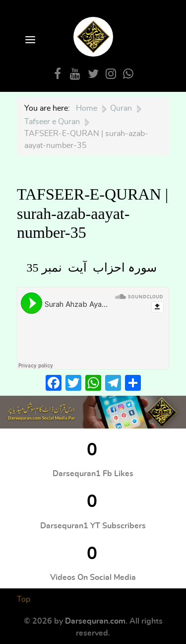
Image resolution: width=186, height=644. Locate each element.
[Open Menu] (29, 40)
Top (24, 599)
